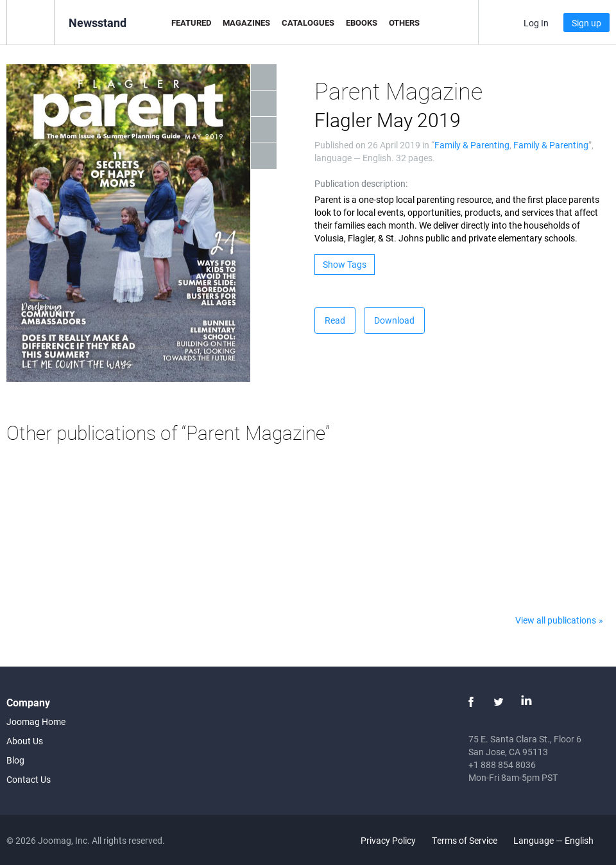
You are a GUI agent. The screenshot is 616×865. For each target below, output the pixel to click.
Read (335, 320)
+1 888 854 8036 (502, 765)
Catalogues (308, 22)
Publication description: (361, 183)
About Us (25, 741)
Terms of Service (465, 840)
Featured (191, 22)
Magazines (246, 22)
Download (394, 320)
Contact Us (29, 779)
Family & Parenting (472, 145)
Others (404, 22)
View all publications (556, 620)
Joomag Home (36, 721)
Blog (15, 760)
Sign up (586, 23)
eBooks (362, 22)
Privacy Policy (388, 840)
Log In (536, 23)
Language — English (561, 840)
